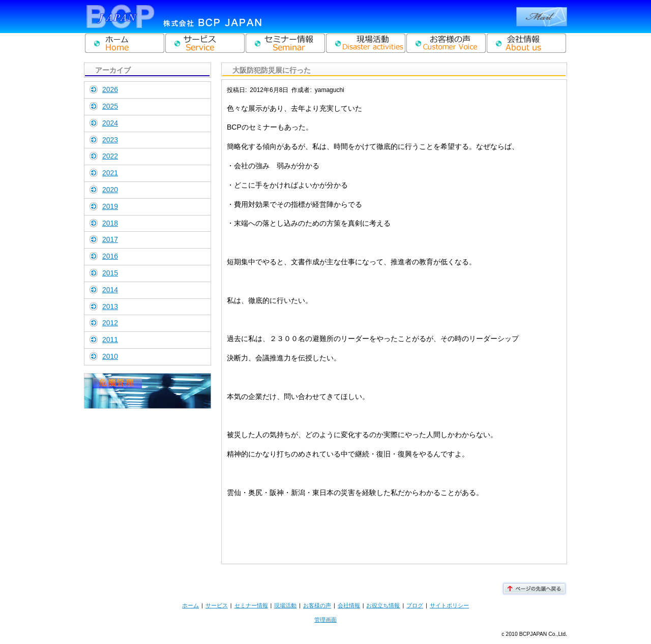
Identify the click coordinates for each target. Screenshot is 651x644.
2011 (110, 340)
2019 (110, 206)
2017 (110, 239)
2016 (110, 256)
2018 (110, 223)
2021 (110, 173)
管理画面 (325, 620)
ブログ (415, 605)
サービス (217, 605)
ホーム (190, 605)
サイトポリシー (449, 605)
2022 (110, 156)
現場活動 (285, 605)
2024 (110, 123)
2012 (110, 323)
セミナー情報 (251, 605)
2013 (110, 306)
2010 (110, 356)
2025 (110, 106)
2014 (110, 290)
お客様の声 (317, 605)
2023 (110, 140)
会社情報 (349, 605)
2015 (110, 273)
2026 (110, 89)
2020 (110, 190)
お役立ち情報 (383, 605)
